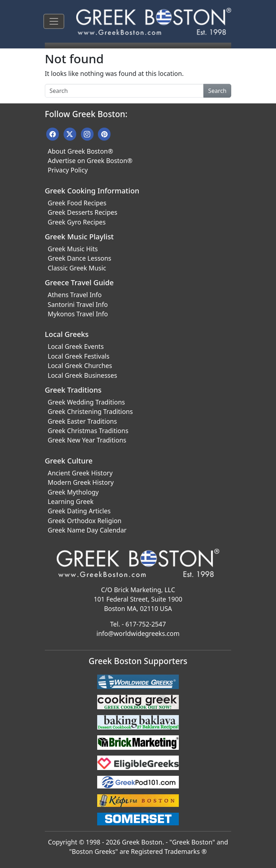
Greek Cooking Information (92, 191)
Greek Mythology (73, 492)
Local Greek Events (76, 346)
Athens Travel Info (75, 295)
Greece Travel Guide (79, 283)
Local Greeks (67, 334)
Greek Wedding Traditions (86, 402)
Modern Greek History (81, 482)
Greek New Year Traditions (87, 440)
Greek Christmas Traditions (88, 431)
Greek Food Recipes (77, 203)
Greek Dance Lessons (79, 258)
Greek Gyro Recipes (77, 222)
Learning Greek (71, 501)
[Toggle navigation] (54, 21)
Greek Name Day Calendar (87, 530)
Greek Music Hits (73, 249)
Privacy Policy (68, 170)
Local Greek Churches (80, 365)
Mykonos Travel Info (78, 314)
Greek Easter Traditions (82, 421)
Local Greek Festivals (79, 356)
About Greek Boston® (80, 151)
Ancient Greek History (80, 473)
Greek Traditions (73, 390)
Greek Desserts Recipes (83, 212)
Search (217, 91)
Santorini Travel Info (78, 304)
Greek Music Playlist (79, 237)
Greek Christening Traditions (90, 411)
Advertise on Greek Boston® (90, 161)
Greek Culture (69, 461)
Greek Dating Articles (79, 511)
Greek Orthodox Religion (85, 521)
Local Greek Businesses (82, 375)
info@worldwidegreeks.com (138, 633)
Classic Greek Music (77, 268)
